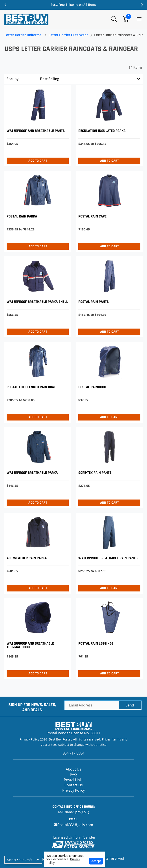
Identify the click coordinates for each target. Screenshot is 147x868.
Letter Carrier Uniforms (23, 35)
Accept (96, 861)
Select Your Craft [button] (20, 860)
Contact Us (74, 785)
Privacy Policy (73, 790)
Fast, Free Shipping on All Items (74, 5)
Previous (6, 5)
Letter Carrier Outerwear (68, 35)
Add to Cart (38, 161)
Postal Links (74, 780)
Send (130, 705)
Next (141, 5)
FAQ (73, 775)
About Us (73, 769)
